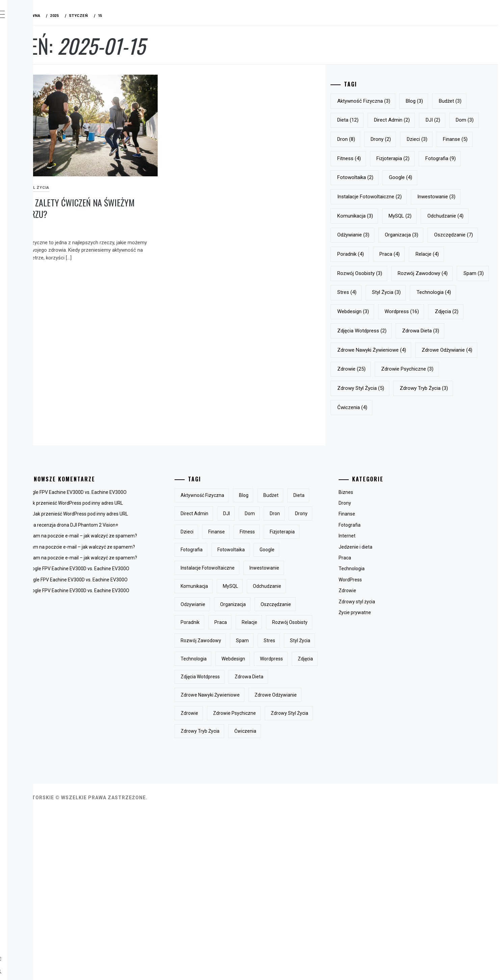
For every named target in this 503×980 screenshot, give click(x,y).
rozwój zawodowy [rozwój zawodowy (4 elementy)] (458, 331)
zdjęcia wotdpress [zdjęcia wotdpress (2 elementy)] (397, 407)
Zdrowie (381, 686)
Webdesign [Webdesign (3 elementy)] (439, 369)
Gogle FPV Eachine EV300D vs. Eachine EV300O (178, 588)
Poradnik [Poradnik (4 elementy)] (440, 292)
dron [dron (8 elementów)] (445, 139)
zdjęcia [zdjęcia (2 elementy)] (434, 388)
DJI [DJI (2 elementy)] (380, 139)
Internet (381, 632)
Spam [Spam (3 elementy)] (383, 350)
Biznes (380, 588)
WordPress (384, 675)
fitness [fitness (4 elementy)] (385, 177)
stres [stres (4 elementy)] (418, 350)
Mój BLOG (51, 16)
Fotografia (383, 621)
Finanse (381, 610)
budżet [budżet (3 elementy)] (384, 120)
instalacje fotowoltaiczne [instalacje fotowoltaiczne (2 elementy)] (444, 216)
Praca (379, 653)
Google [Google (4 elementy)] (384, 216)
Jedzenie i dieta (389, 643)
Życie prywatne (389, 708)
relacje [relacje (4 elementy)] (420, 311)
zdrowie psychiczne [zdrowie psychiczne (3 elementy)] (399, 465)
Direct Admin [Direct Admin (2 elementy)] (466, 120)
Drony (379, 599)
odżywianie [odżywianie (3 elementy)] (389, 273)
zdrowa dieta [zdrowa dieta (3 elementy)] (456, 407)
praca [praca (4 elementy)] (383, 311)
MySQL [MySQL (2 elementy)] (384, 254)
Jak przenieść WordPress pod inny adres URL (176, 599)
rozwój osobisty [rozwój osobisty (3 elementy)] (395, 331)
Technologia (385, 664)
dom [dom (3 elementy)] (412, 139)
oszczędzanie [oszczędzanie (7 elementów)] (392, 292)
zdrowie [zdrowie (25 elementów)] (453, 446)
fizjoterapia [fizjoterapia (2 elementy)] (428, 177)
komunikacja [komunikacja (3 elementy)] (444, 235)
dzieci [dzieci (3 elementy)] (419, 158)
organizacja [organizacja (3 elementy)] (437, 273)
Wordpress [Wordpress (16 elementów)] (390, 388)
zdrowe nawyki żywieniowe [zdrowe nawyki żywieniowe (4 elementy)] (407, 426)
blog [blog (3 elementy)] (450, 101)
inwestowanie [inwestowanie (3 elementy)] (392, 235)
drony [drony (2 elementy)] (383, 158)
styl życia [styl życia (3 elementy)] (458, 350)
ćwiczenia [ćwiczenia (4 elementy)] (388, 503)
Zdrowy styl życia (128, 166)
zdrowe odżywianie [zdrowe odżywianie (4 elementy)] (398, 446)
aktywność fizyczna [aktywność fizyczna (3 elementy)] (399, 101)
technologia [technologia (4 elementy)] (390, 369)
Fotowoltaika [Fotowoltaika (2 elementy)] (437, 197)
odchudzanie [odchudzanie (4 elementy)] (429, 254)
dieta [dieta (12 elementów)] (421, 120)
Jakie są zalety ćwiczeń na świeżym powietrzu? (155, 186)
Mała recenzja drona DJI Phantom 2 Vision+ (173, 621)
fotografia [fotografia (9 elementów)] (388, 197)
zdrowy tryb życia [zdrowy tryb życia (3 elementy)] (459, 484)
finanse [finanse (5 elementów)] (457, 158)
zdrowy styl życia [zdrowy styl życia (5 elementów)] (396, 484)
